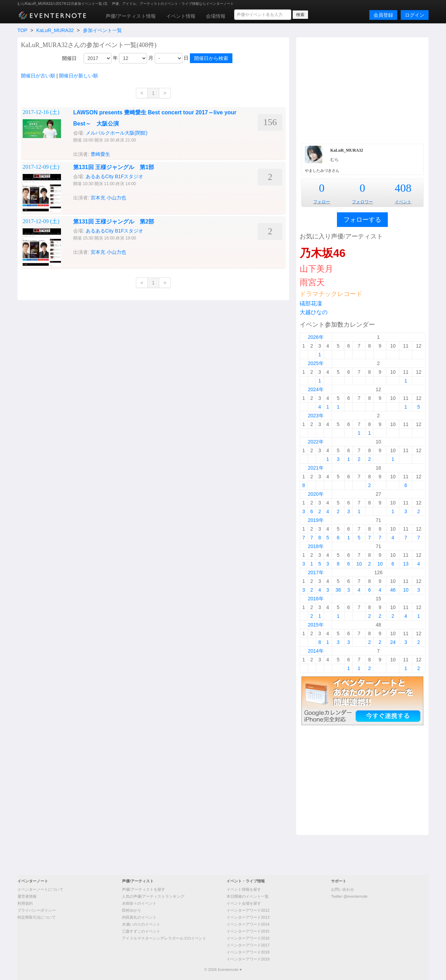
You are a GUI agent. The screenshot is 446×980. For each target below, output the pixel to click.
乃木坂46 (323, 253)
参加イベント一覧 (102, 30)
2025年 (316, 363)
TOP (22, 30)
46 (393, 590)
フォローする (362, 220)
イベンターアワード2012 (248, 910)
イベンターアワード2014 (248, 924)
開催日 (69, 58)
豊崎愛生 (100, 154)
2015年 (316, 625)
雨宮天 (312, 282)
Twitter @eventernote (349, 896)
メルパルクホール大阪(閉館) (117, 133)
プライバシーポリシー (37, 910)
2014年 (316, 651)
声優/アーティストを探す (144, 889)
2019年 (316, 520)
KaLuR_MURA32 (55, 30)
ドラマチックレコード (331, 294)
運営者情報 (27, 896)
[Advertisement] (362, 90)
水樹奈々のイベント (139, 903)
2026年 (316, 337)
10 (359, 564)
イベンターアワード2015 (248, 931)
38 (338, 590)
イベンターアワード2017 (248, 945)
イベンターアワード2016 (248, 938)
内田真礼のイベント (139, 917)
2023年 (316, 416)
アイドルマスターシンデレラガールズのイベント (164, 938)
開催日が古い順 (38, 76)
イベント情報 (181, 16)
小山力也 (116, 198)
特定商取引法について (37, 917)
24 (393, 642)
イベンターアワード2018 (248, 952)
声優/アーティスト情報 (131, 16)
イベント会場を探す (244, 903)
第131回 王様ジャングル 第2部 (114, 222)
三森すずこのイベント (141, 931)
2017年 (316, 572)
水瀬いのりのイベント (141, 924)
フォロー (322, 202)
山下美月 (316, 269)
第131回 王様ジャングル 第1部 (114, 167)
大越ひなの (314, 312)
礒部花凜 (311, 303)
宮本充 (98, 198)
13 (406, 564)
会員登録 (383, 15)
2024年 (316, 389)
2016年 (316, 599)
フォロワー (362, 202)
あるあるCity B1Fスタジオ (115, 176)
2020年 (316, 494)
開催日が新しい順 (78, 76)
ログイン (415, 15)
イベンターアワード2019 (248, 959)
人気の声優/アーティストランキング (153, 896)
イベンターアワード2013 (248, 917)
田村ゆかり (132, 910)
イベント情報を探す (244, 889)
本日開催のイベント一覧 (248, 896)
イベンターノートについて (40, 889)
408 (403, 188)
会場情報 (216, 16)
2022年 (316, 442)
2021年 (316, 468)
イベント (403, 202)
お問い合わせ (343, 889)
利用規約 (25, 903)
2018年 (316, 546)
